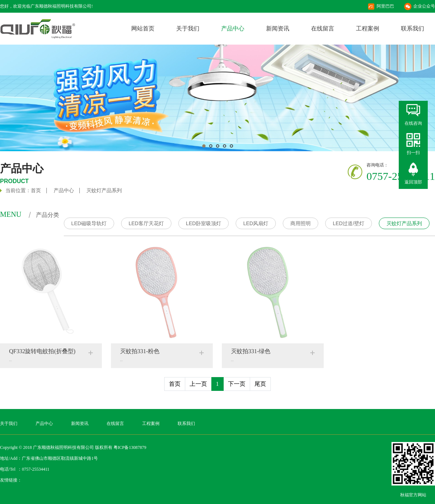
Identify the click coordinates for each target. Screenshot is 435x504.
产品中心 (233, 28)
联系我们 (413, 28)
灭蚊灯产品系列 (104, 191)
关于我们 (188, 28)
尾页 (260, 384)
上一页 (198, 384)
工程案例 (368, 28)
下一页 (237, 384)
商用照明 (301, 223)
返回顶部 (413, 182)
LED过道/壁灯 (349, 223)
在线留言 (323, 28)
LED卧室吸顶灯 (204, 223)
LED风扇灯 (256, 223)
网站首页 (143, 28)
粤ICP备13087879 (130, 447)
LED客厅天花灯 (146, 223)
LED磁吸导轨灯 (89, 223)
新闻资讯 (278, 28)
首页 (36, 191)
